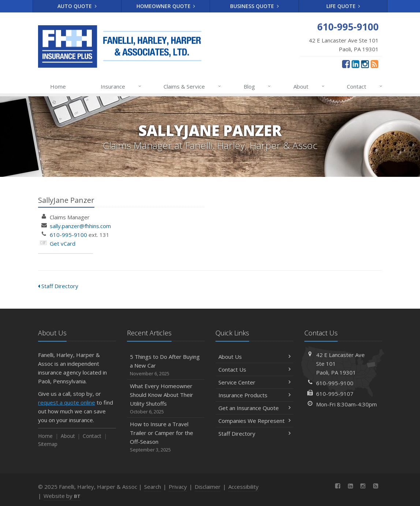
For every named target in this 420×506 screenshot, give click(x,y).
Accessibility (243, 487)
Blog (258, 86)
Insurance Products (254, 395)
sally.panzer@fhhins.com (80, 226)
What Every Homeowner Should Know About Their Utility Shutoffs (166, 399)
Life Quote (343, 6)
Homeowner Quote (166, 6)
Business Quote (254, 6)
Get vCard (63, 243)
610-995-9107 (335, 394)
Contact (365, 86)
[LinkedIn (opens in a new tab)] (355, 64)
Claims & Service (193, 86)
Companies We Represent (254, 421)
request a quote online (67, 402)
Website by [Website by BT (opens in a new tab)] (62, 496)
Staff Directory (58, 286)
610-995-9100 (68, 235)
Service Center (254, 382)
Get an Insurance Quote (254, 408)
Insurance (121, 86)
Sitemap (48, 444)
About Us (254, 357)
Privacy (178, 487)
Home (58, 86)
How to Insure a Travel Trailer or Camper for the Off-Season (166, 437)
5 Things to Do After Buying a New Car (166, 365)
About (309, 86)
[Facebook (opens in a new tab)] (346, 64)
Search (153, 487)
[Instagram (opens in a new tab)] (365, 64)
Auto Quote (77, 6)
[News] (374, 64)
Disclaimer (208, 487)
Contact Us (254, 369)
